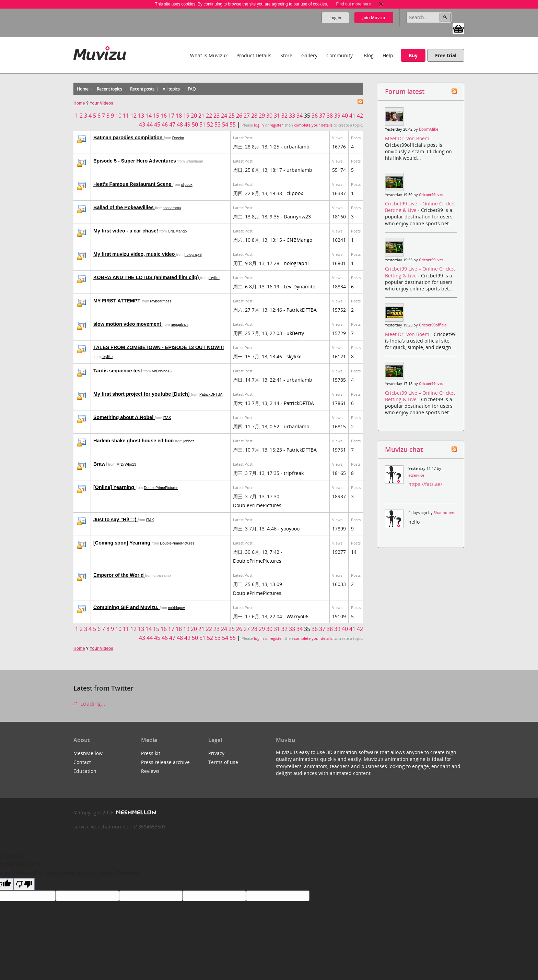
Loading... (89, 704)
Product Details (254, 55)
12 (133, 116)
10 (118, 116)
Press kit (151, 753)
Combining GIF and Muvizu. (126, 607)
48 (180, 124)
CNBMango (177, 231)
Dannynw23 (297, 217)
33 (292, 116)
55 (233, 124)
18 (179, 116)
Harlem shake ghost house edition (134, 441)
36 (315, 116)
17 (171, 116)
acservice (416, 475)
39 (337, 116)
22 (209, 116)
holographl (193, 254)
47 (172, 124)
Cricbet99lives (431, 195)
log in (259, 125)
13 (141, 116)
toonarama (172, 208)
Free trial (446, 55)
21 (201, 116)
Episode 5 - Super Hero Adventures (135, 161)
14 (149, 116)
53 (218, 124)
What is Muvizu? (209, 55)
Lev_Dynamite (300, 286)
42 (360, 116)
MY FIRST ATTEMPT (118, 301)
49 (187, 124)
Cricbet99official (433, 325)
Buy (413, 55)
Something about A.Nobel (124, 417)
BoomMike (429, 129)
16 (164, 116)
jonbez (189, 441)
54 (225, 124)
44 (150, 124)
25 (232, 116)
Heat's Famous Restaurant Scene (133, 184)
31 (277, 116)
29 (262, 116)
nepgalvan (179, 324)
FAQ (192, 89)
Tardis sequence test (118, 371)
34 (300, 116)
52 (210, 124)
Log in (335, 18)
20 (194, 116)
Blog (369, 55)
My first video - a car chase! (126, 231)
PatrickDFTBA (302, 310)
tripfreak (294, 473)
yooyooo (290, 529)
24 (224, 116)
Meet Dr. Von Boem (408, 138)
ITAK (167, 418)
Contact (82, 762)
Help (388, 55)
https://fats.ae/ (425, 484)
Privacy (216, 753)
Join (374, 18)
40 (345, 116)
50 (195, 124)
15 (156, 116)
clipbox (187, 184)
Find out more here (353, 4)
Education (85, 771)
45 (157, 124)
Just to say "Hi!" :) (116, 519)
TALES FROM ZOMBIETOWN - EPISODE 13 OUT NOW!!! (159, 347)
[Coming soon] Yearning (122, 543)
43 (142, 124)
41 (352, 116)
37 (322, 116)
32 (284, 116)
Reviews (150, 771)
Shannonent (445, 513)
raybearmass (161, 301)
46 (165, 124)
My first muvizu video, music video (135, 254)
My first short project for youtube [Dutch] (142, 394)
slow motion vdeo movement (128, 324)
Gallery (309, 55)
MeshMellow (88, 753)
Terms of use (223, 762)
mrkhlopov (177, 608)
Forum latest (405, 91)
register (276, 125)
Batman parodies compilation (129, 138)
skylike (214, 278)
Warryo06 (297, 616)
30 (269, 116)
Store (286, 55)
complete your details (313, 125)
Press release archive (165, 762)
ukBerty (295, 333)
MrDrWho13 (161, 371)
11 (126, 116)
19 (186, 116)
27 (247, 116)
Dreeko (178, 138)
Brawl (101, 464)
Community (340, 55)
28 (254, 116)
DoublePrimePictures (161, 488)
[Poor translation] (24, 884)
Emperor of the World (119, 575)
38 (330, 116)
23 (217, 116)
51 (202, 124)
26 (239, 116)
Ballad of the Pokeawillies (124, 207)
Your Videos (101, 103)
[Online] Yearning (114, 487)
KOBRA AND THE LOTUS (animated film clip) (147, 277)
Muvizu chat (404, 449)
